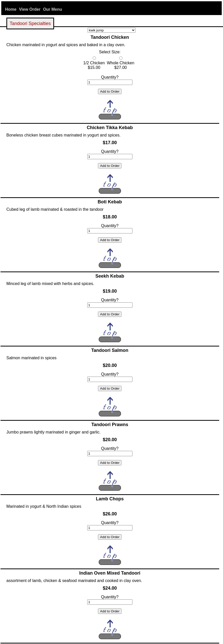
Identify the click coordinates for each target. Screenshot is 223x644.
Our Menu (53, 9)
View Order (30, 9)
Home (11, 9)
